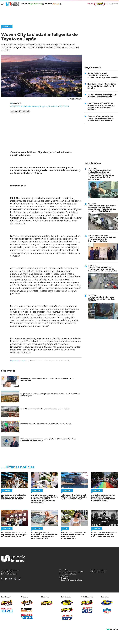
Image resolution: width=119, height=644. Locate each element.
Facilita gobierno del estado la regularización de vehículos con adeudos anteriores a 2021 (44, 535)
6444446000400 (36, 361)
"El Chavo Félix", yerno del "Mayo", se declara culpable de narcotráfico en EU (74, 497)
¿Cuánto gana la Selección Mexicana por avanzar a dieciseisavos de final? (14, 497)
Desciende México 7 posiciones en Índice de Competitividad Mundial (102, 86)
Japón (48, 361)
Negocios (7, 26)
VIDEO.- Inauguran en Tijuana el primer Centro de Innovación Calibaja (102, 239)
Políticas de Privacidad (98, 572)
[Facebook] (2, 579)
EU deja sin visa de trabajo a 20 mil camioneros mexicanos (102, 96)
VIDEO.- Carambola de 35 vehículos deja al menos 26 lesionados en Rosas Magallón (103, 269)
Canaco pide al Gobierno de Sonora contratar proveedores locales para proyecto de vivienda (102, 107)
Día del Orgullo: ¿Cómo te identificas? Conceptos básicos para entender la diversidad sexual (103, 498)
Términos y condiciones (99, 570)
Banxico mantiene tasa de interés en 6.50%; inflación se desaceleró (47, 380)
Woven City (65, 361)
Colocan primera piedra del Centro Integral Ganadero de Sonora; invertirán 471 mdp (101, 118)
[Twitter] (6, 579)
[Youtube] (11, 579)
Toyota (56, 361)
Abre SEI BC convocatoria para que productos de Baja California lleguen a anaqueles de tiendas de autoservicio (44, 499)
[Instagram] (15, 579)
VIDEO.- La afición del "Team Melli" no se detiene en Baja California (102, 299)
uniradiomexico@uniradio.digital (71, 580)
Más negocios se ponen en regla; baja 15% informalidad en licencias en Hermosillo (48, 440)
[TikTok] (20, 579)
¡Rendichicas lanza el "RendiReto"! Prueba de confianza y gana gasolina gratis (103, 75)
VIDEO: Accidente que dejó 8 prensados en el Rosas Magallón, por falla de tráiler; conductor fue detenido (102, 208)
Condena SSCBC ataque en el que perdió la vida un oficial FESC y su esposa (104, 535)
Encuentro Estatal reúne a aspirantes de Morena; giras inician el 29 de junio (14, 535)
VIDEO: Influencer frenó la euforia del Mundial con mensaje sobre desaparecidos (74, 535)
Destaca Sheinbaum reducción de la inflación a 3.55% (46, 424)
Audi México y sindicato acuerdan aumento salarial (45, 409)
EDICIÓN (33, 4)
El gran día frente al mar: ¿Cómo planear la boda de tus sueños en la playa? (50, 395)
